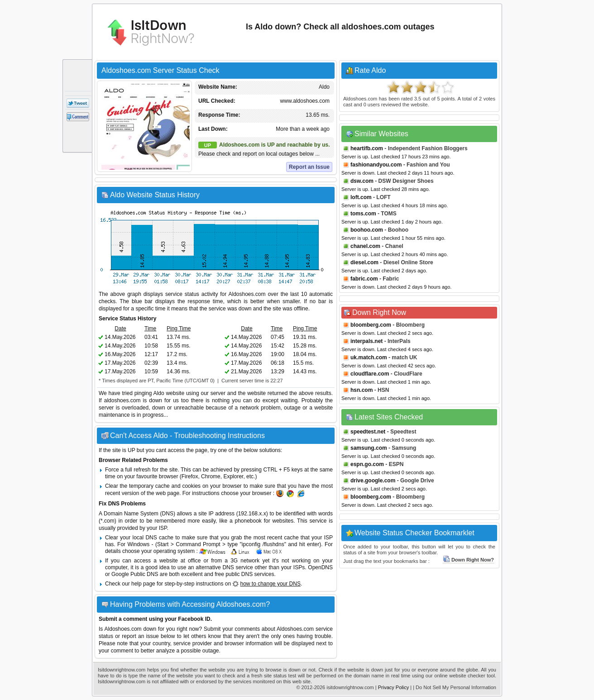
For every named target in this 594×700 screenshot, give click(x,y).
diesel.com (364, 262)
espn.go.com (367, 464)
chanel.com (365, 246)
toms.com (363, 214)
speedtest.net (368, 432)
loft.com (361, 197)
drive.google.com (373, 481)
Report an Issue (309, 167)
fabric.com (364, 279)
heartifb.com (367, 148)
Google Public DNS (135, 574)
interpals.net (366, 341)
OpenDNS (320, 567)
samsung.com (369, 448)
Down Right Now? (468, 560)
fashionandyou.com (376, 165)
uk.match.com (369, 357)
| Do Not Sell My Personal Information (455, 687)
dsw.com (362, 181)
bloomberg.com (371, 325)
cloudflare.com (370, 374)
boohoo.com (367, 230)
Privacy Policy (393, 687)
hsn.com (362, 390)
